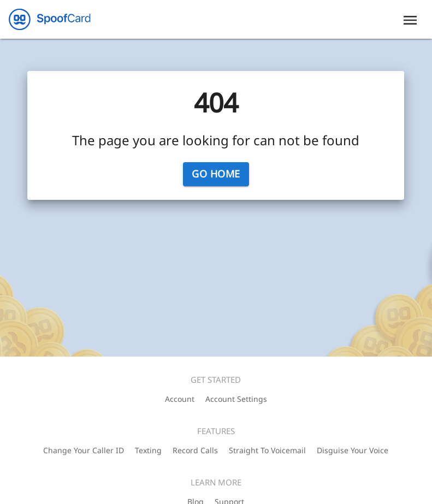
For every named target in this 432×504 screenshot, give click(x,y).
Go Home (216, 174)
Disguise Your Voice (353, 450)
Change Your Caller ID (84, 450)
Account (180, 399)
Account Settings (236, 399)
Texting (148, 450)
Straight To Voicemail (267, 450)
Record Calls (195, 450)
